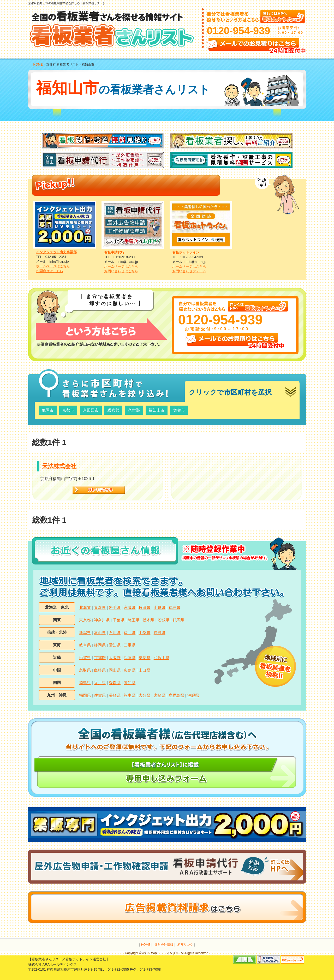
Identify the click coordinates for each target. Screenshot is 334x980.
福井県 (130, 633)
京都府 (100, 658)
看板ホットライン (186, 252)
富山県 (100, 633)
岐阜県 (85, 645)
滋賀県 (85, 658)
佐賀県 (100, 695)
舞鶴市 (179, 410)
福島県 (174, 607)
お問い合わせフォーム (189, 271)
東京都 (85, 620)
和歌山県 (162, 658)
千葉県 (119, 620)
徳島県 (85, 683)
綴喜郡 (113, 410)
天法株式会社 (59, 466)
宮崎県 (160, 695)
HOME (38, 65)
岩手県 (115, 607)
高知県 (130, 683)
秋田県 (144, 607)
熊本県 (130, 695)
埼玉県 (133, 620)
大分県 (144, 695)
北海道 (85, 607)
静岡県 (100, 645)
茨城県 (163, 620)
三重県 (130, 645)
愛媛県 (115, 683)
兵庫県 (130, 658)
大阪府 (115, 658)
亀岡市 (48, 410)
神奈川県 (102, 620)
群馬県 (178, 620)
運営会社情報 (164, 945)
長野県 (160, 633)
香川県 (100, 683)
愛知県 (115, 645)
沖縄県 (193, 695)
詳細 (99, 490)
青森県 (100, 607)
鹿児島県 (176, 695)
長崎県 (115, 695)
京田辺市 (91, 410)
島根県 (100, 670)
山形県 (160, 607)
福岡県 (85, 695)
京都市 (68, 410)
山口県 (144, 670)
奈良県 (144, 658)
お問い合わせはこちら (121, 271)
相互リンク (185, 945)
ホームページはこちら (53, 266)
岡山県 (115, 670)
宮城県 (130, 607)
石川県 (115, 633)
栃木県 (148, 620)
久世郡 (134, 410)
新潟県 (85, 633)
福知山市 (157, 410)
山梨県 (144, 633)
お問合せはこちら (50, 271)
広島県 (130, 670)
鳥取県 (85, 670)
